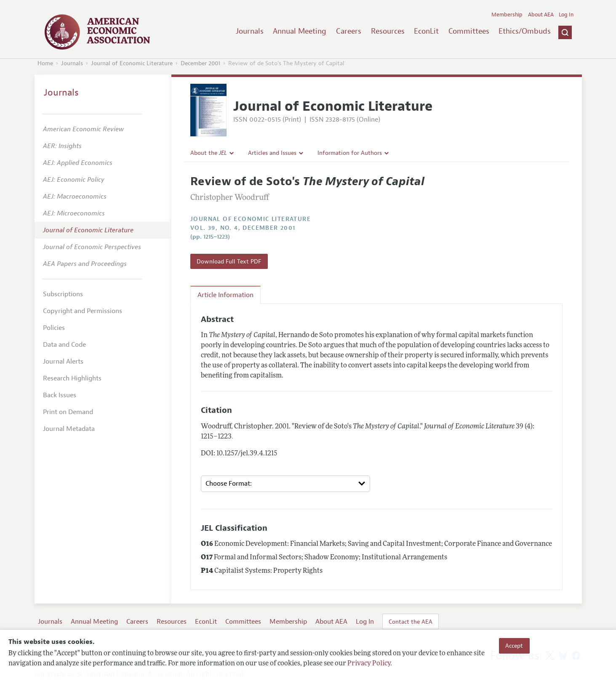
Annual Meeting (300, 31)
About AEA (541, 15)
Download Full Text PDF (229, 261)
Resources (388, 31)
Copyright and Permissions (83, 311)
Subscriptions (63, 294)
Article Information (225, 295)
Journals (250, 31)
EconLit (426, 31)
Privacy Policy (369, 664)
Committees (469, 31)
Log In (566, 15)
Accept (514, 646)
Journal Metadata (69, 429)
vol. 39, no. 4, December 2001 (243, 228)
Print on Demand (68, 412)
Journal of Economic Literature (132, 63)
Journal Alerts (63, 362)
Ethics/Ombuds (525, 31)
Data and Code (64, 345)
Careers (349, 31)
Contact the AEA (411, 622)
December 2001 (200, 63)
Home (45, 63)
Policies (54, 328)
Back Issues (60, 395)
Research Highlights (72, 378)
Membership (507, 15)
